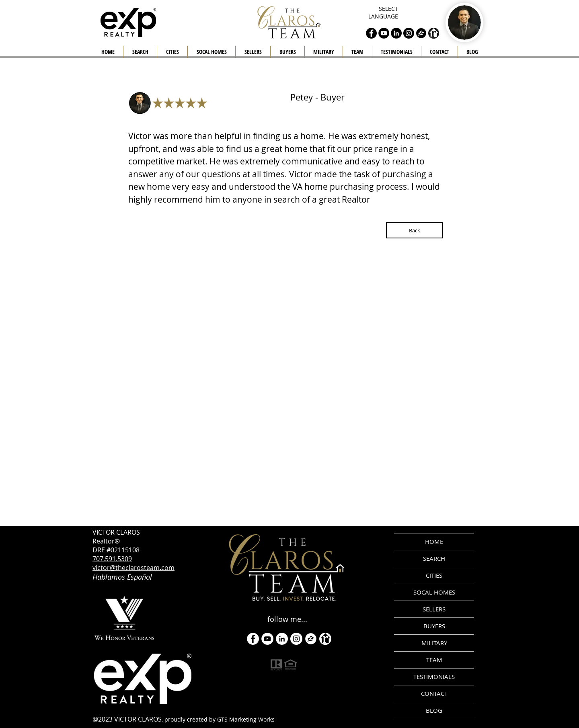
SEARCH (434, 558)
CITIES (434, 575)
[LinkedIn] (282, 639)
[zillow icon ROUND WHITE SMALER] (311, 639)
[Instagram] (296, 639)
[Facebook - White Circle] (253, 639)
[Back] (415, 230)
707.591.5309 (112, 559)
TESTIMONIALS (434, 677)
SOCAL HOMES (434, 592)
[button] (253, 52)
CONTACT (434, 693)
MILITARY (434, 643)
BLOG (434, 710)
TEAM (434, 660)
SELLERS (434, 609)
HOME (434, 541)
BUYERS (434, 626)
